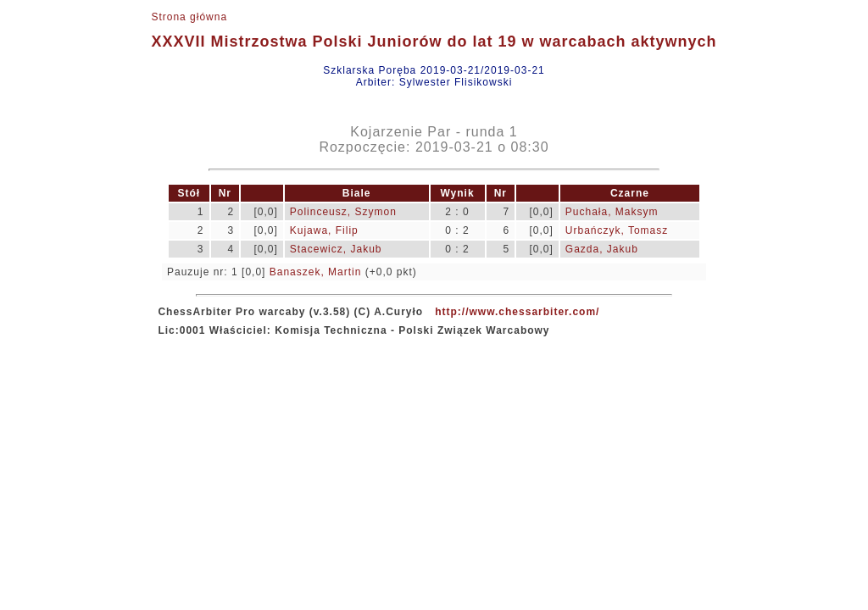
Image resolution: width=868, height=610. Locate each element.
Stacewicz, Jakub (336, 249)
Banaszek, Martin (316, 272)
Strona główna (189, 17)
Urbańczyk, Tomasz (617, 230)
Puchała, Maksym (612, 212)
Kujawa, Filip (324, 230)
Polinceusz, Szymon (343, 212)
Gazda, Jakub (602, 249)
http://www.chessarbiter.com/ (517, 312)
